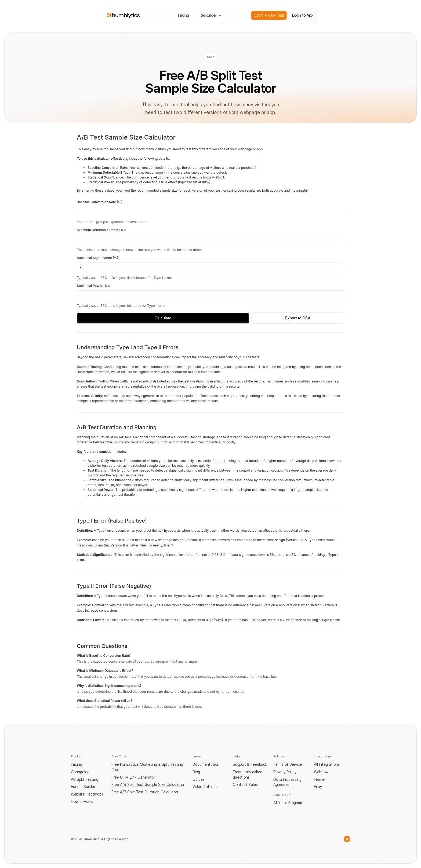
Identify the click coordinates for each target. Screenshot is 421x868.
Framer (320, 779)
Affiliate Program (288, 803)
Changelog (80, 772)
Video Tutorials (205, 787)
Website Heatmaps (87, 794)
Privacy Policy (285, 772)
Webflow (321, 772)
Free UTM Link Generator (133, 777)
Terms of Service (288, 764)
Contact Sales (245, 784)
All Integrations (327, 764)
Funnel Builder (83, 787)
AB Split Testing (85, 779)
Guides (199, 779)
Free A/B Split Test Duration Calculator (145, 792)
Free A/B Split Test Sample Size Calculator (148, 784)
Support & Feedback (250, 764)
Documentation (206, 764)
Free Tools (119, 756)
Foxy (318, 787)
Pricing (77, 764)
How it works (82, 801)
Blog (196, 772)
